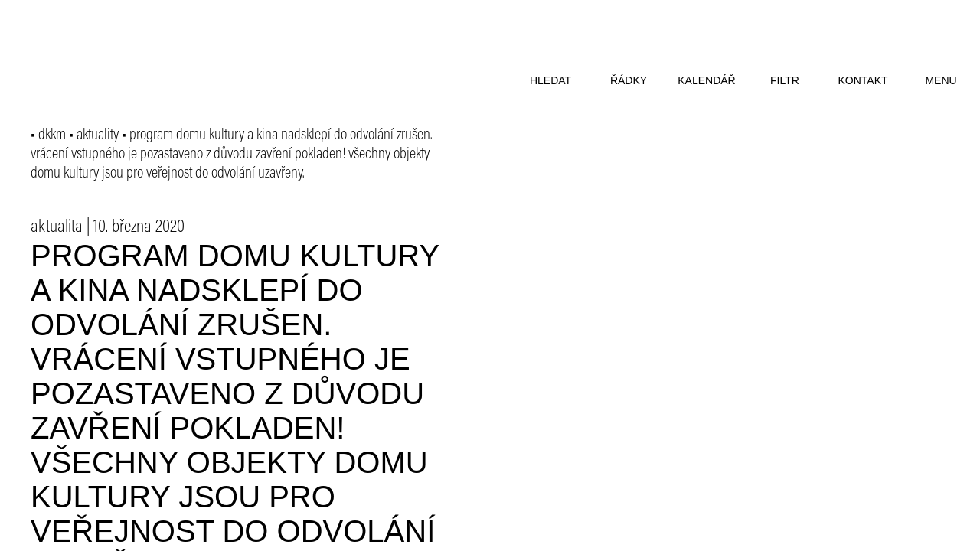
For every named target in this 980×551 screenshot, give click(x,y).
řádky (629, 80)
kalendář (706, 80)
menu (941, 80)
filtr (785, 80)
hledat (550, 80)
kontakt (862, 80)
